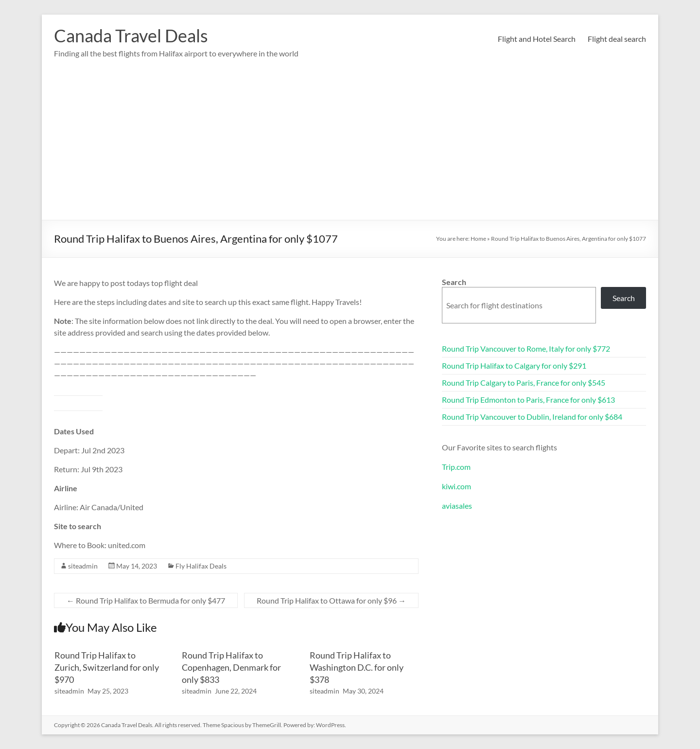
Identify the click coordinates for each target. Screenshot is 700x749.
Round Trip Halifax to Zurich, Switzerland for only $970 (107, 667)
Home (478, 239)
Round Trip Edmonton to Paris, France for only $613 (528, 400)
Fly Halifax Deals (201, 566)
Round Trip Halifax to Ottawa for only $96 (331, 600)
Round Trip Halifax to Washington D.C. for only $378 (357, 667)
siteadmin (83, 566)
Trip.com (456, 467)
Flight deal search (617, 39)
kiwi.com (456, 486)
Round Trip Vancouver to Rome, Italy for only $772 (526, 348)
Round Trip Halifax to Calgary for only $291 (514, 366)
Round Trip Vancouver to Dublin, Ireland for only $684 (532, 417)
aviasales (457, 506)
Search (454, 282)
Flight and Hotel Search (537, 39)
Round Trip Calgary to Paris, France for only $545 (524, 383)
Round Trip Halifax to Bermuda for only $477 (146, 600)
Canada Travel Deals (131, 36)
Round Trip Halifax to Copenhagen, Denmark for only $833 (231, 667)
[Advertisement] (350, 147)
